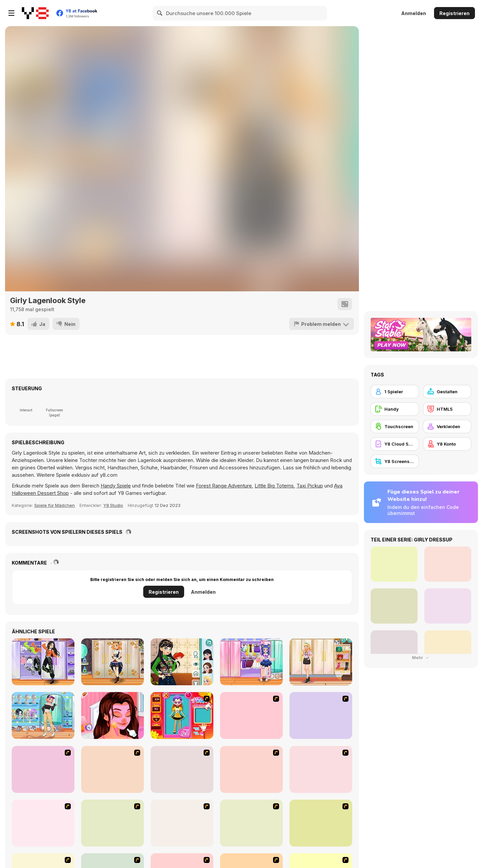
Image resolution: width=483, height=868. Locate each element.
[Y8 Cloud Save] (395, 444)
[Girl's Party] (43, 823)
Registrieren (454, 13)
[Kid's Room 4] (43, 769)
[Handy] (395, 409)
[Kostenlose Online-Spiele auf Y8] (35, 13)
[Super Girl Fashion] (182, 823)
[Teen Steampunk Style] (113, 662)
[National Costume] (251, 823)
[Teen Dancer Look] (43, 662)
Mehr (421, 658)
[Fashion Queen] (251, 769)
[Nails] (321, 823)
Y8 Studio (113, 505)
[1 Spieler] (395, 392)
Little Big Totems (274, 486)
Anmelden (414, 13)
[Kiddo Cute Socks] (251, 662)
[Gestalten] (447, 392)
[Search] (160, 13)
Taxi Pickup (310, 486)
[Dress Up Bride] (321, 715)
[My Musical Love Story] (113, 715)
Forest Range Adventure (224, 486)
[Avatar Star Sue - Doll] (182, 715)
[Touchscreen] (395, 426)
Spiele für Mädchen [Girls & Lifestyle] (55, 505)
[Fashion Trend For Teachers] (113, 823)
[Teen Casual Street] (43, 715)
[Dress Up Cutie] (251, 715)
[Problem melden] (321, 324)
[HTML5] (447, 409)
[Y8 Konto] (447, 444)
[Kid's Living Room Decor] (182, 769)
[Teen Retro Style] (182, 662)
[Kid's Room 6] (321, 769)
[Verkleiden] (447, 426)
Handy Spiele (116, 486)
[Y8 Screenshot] (395, 461)
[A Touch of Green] (113, 769)
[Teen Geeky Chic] (321, 662)
